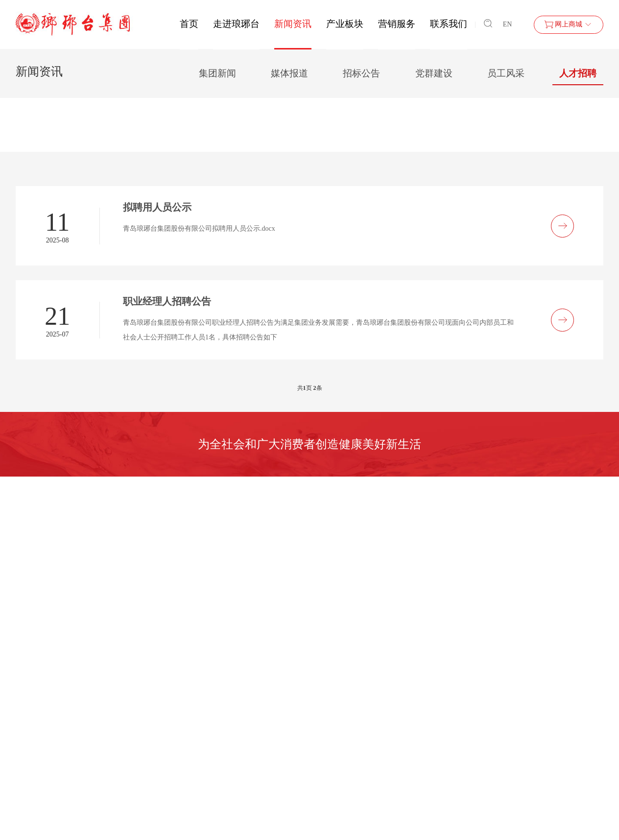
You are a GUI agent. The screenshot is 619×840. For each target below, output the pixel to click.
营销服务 (397, 24)
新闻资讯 (293, 24)
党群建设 (434, 73)
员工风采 (506, 73)
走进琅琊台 (236, 24)
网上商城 (569, 24)
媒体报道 (289, 73)
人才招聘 (578, 73)
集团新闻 (217, 73)
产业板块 (345, 24)
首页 (189, 24)
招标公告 (361, 73)
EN (508, 24)
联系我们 (449, 24)
